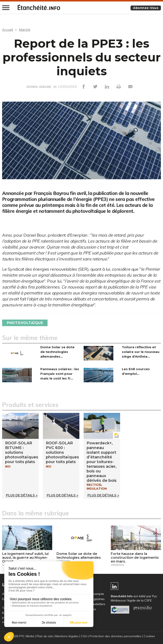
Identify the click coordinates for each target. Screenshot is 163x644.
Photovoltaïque (25, 323)
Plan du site (45, 636)
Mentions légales (67, 636)
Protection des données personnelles (115, 636)
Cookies (149, 636)
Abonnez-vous (146, 8)
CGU (84, 636)
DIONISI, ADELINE (39, 87)
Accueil (8, 30)
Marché (25, 30)
